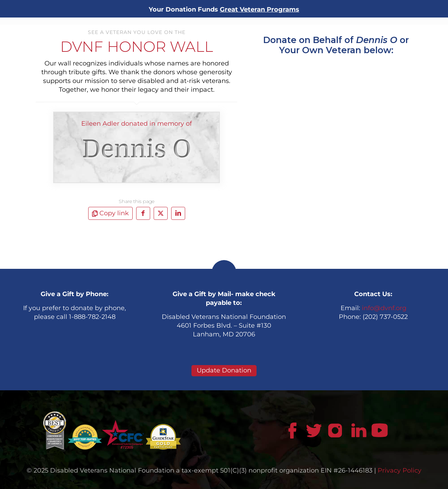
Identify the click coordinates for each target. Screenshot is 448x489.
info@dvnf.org (384, 308)
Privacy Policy (400, 470)
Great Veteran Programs (260, 9)
